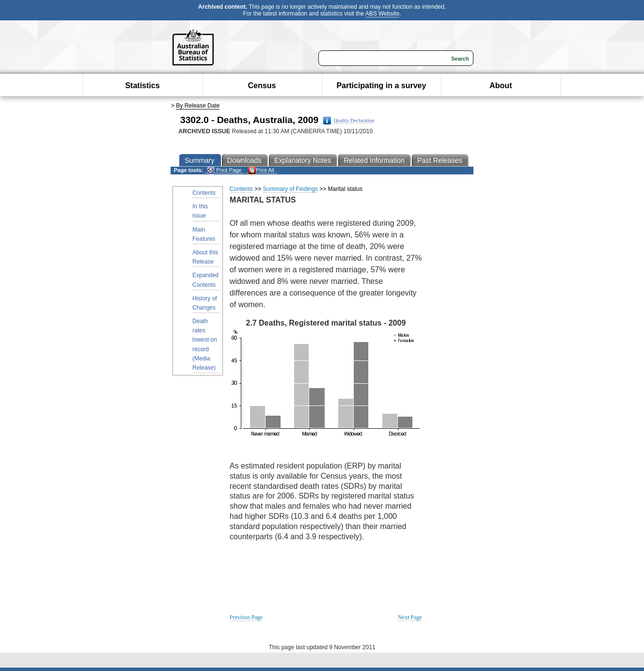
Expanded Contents (205, 280)
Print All (261, 170)
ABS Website (382, 14)
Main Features (204, 234)
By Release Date (198, 106)
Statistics (142, 86)
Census (262, 86)
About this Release (205, 257)
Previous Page (246, 617)
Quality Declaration (349, 121)
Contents (204, 193)
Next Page (410, 617)
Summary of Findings (291, 189)
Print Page (224, 170)
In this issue (200, 211)
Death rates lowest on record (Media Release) (205, 344)
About (501, 86)
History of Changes (205, 303)
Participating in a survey (381, 86)
